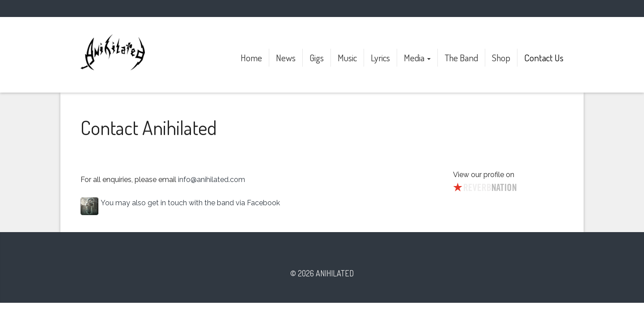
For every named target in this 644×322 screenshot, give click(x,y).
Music (347, 57)
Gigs (317, 57)
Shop (501, 57)
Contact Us (544, 57)
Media (417, 57)
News (286, 57)
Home (251, 57)
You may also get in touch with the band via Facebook (190, 203)
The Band (461, 57)
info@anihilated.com (212, 180)
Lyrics (380, 57)
